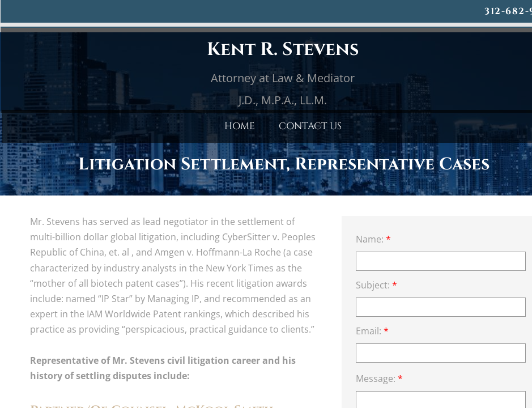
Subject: (376, 285)
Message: (379, 379)
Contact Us (310, 126)
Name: (373, 239)
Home (240, 126)
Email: (372, 331)
